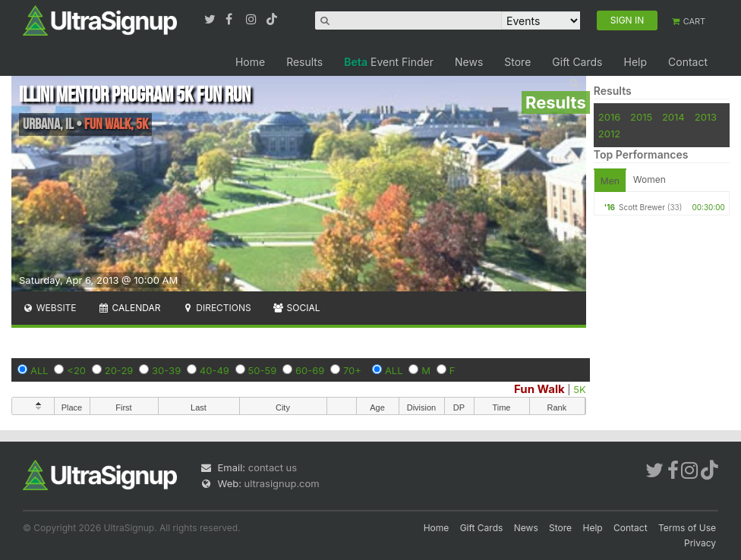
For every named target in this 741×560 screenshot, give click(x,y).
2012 (609, 134)
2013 (706, 117)
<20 (76, 370)
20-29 (119, 370)
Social (296, 308)
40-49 (214, 370)
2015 (641, 117)
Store (517, 62)
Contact (688, 62)
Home (250, 62)
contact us (273, 467)
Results (304, 62)
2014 (673, 117)
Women (650, 179)
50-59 (263, 370)
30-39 (166, 370)
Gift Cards (577, 62)
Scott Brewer (642, 207)
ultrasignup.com (282, 483)
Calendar (129, 308)
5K (579, 389)
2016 (609, 117)
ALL (39, 370)
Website (49, 308)
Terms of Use (687, 528)
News (469, 62)
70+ (352, 370)
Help (635, 62)
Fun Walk (539, 389)
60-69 (310, 370)
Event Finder (389, 62)
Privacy (700, 543)
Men (610, 181)
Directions (216, 308)
